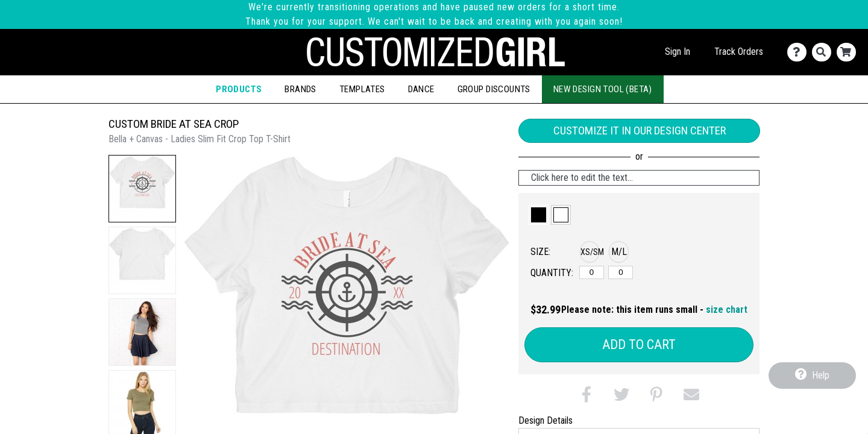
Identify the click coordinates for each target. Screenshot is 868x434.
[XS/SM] (592, 272)
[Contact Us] (800, 52)
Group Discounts (494, 89)
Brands (300, 89)
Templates (362, 89)
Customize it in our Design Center (640, 131)
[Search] (824, 52)
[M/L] (621, 272)
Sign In (678, 52)
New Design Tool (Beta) (603, 89)
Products (239, 89)
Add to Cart (639, 344)
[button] (142, 189)
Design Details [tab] (546, 420)
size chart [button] (727, 310)
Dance (421, 89)
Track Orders (739, 52)
